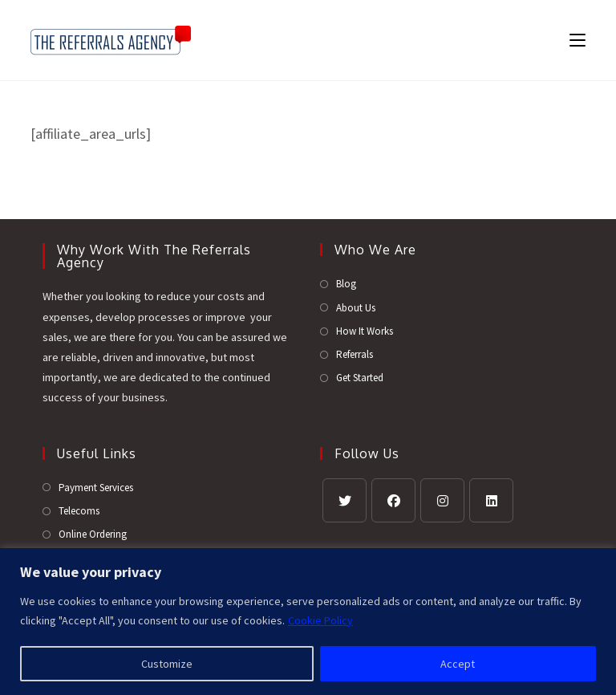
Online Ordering (93, 534)
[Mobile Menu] (571, 40)
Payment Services (96, 488)
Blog (346, 284)
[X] (344, 500)
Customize (167, 664)
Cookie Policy (320, 620)
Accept (458, 664)
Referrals (355, 354)
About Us (356, 308)
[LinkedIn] (491, 500)
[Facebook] (393, 500)
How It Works (365, 331)
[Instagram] (442, 500)
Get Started (360, 378)
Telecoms (79, 511)
